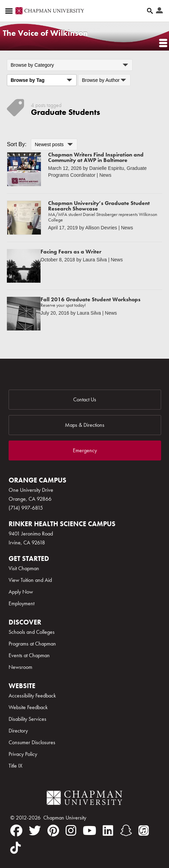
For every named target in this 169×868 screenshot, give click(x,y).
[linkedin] (108, 831)
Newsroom (20, 667)
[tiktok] (16, 848)
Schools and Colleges (32, 632)
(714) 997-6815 (26, 508)
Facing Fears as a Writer (71, 252)
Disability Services (27, 719)
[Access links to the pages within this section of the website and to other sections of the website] (10, 11)
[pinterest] (53, 831)
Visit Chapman (24, 568)
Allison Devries (101, 228)
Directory (18, 731)
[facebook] (16, 831)
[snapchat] (126, 831)
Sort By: (17, 144)
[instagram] (71, 831)
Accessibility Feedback (32, 696)
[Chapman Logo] (84, 799)
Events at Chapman (29, 655)
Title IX (15, 766)
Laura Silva (95, 260)
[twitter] (35, 831)
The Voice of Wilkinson (45, 33)
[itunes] (144, 831)
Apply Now (21, 592)
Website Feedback (28, 707)
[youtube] (89, 831)
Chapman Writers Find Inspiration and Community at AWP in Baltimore (96, 157)
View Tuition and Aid (30, 580)
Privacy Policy (23, 754)
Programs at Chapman (32, 644)
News (105, 175)
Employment (21, 603)
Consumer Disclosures (32, 742)
